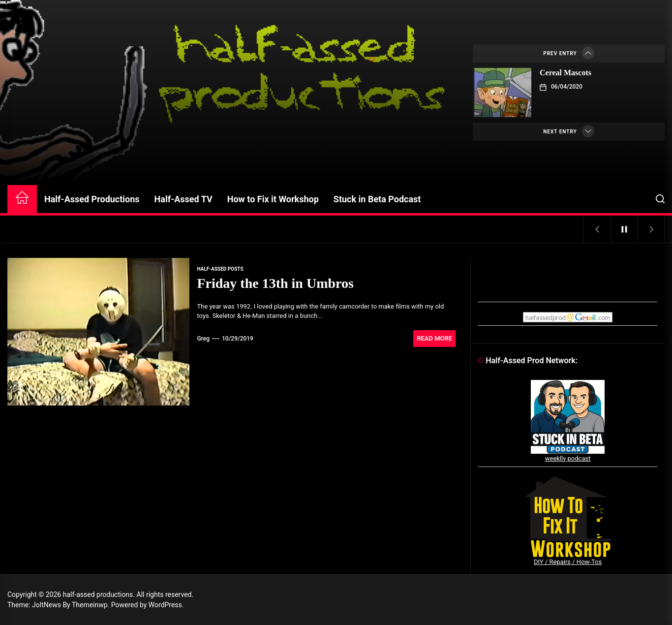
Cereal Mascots (565, 73)
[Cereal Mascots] (503, 93)
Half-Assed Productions (92, 199)
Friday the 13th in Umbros (275, 283)
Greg (203, 339)
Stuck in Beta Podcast (377, 199)
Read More (434, 338)
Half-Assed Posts (220, 269)
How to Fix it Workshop (273, 199)
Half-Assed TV (183, 199)
